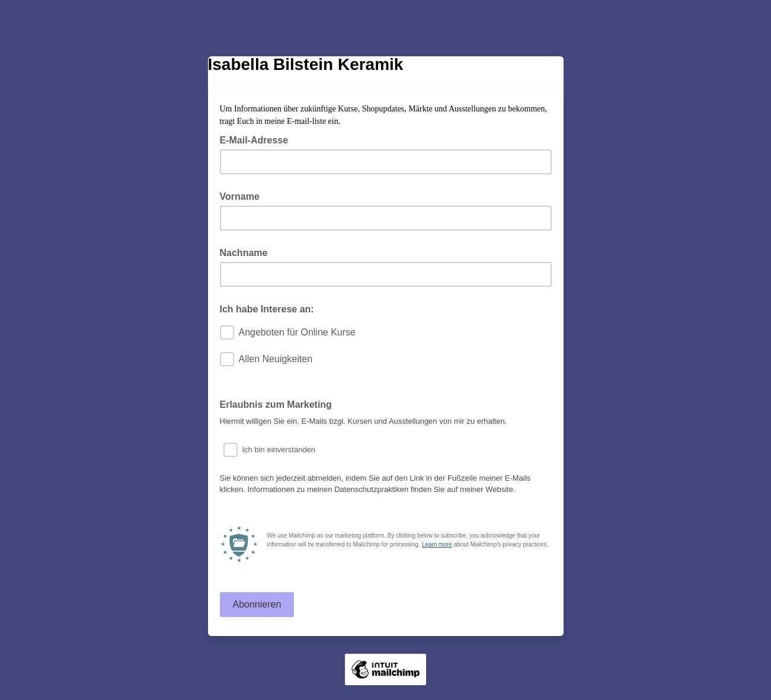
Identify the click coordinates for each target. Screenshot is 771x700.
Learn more (437, 544)
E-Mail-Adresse (258, 139)
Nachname (244, 253)
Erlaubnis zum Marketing (276, 405)
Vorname (240, 196)
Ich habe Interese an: (267, 309)
